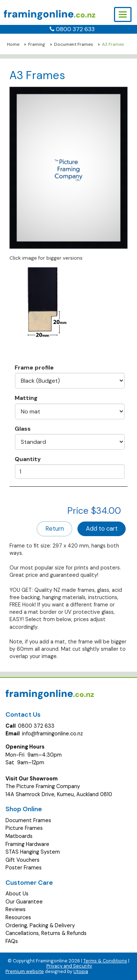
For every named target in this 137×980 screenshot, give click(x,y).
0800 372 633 (75, 29)
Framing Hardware (27, 844)
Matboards (19, 836)
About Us (17, 894)
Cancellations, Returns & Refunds (46, 933)
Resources (18, 917)
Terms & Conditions (105, 961)
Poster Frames (24, 868)
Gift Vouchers (22, 860)
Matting (26, 398)
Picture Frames (24, 828)
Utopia (81, 971)
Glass (23, 428)
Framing (37, 44)
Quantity (28, 459)
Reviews (16, 909)
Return (55, 529)
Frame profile (34, 367)
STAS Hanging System (33, 852)
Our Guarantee (24, 902)
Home (13, 44)
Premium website (25, 971)
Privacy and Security (69, 966)
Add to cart (102, 529)
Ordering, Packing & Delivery (40, 925)
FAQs (12, 941)
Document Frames (74, 44)
